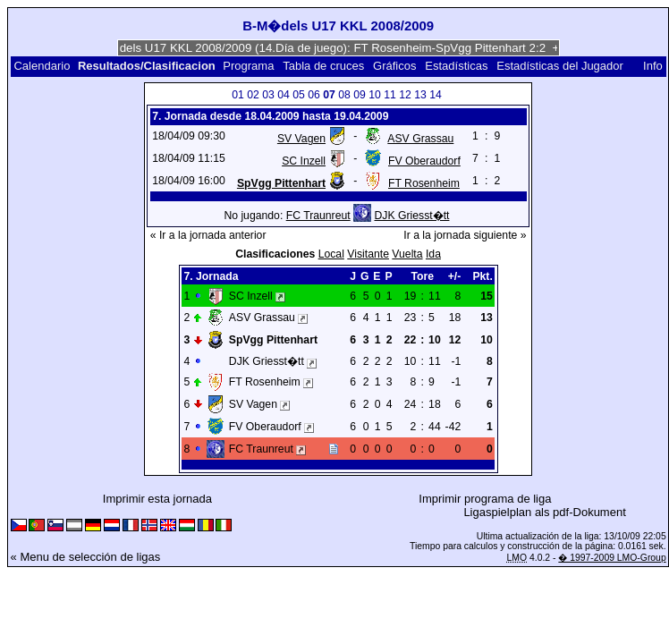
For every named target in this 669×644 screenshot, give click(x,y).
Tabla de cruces (323, 66)
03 (268, 95)
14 (436, 95)
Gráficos (394, 66)
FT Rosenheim (424, 183)
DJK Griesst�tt (411, 216)
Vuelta (407, 254)
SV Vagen (301, 139)
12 (405, 95)
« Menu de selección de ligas (86, 557)
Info (653, 66)
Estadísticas (456, 66)
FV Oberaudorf (424, 161)
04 (284, 95)
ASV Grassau (420, 139)
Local (331, 254)
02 (253, 95)
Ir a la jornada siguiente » (465, 235)
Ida (433, 254)
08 (344, 95)
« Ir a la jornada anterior (208, 235)
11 (390, 95)
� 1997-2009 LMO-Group (612, 558)
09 (360, 95)
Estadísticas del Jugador (560, 66)
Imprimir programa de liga (485, 499)
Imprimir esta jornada (157, 499)
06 (314, 95)
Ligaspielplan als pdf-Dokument (544, 512)
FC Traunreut (318, 216)
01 (238, 95)
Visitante (368, 254)
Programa (248, 66)
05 (299, 95)
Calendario (42, 66)
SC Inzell (304, 161)
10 (375, 95)
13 (420, 95)
